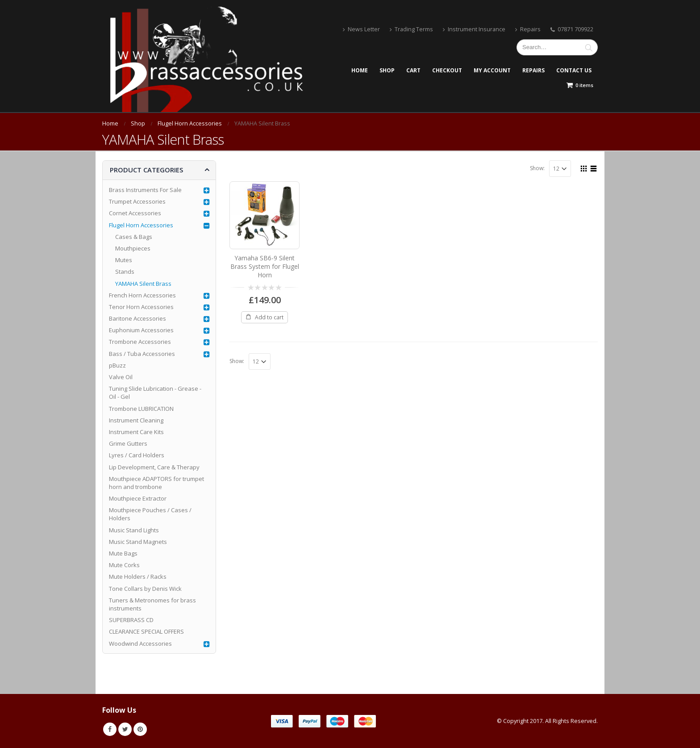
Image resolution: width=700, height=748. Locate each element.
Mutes (124, 260)
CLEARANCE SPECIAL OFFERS (146, 631)
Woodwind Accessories (140, 644)
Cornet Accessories (135, 213)
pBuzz (117, 365)
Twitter (125, 729)
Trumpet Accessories (137, 201)
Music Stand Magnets (138, 542)
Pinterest (140, 729)
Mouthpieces (133, 248)
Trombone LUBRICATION (141, 409)
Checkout (447, 70)
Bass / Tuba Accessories (142, 354)
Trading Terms (411, 29)
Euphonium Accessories (141, 330)
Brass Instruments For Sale (145, 190)
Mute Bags (123, 553)
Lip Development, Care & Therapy (154, 467)
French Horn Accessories (142, 295)
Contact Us (574, 70)
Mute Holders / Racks (138, 577)
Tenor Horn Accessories (141, 307)
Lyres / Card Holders (137, 455)
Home (360, 70)
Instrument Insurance (474, 29)
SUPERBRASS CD (131, 620)
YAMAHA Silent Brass (143, 284)
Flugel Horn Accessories (141, 225)
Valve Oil (121, 377)
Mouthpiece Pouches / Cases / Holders (150, 514)
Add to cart (269, 317)
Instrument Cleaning (136, 420)
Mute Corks (124, 565)
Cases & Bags (134, 237)
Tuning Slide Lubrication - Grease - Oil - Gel (155, 393)
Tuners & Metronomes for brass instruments (152, 604)
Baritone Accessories (137, 318)
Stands (125, 272)
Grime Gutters (128, 443)
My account (492, 70)
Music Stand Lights (134, 530)
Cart (413, 70)
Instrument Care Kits (136, 432)
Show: (537, 168)
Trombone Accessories (140, 342)
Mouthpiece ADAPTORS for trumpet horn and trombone (156, 483)
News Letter (361, 29)
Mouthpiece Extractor (138, 498)
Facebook (110, 729)
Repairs (528, 29)
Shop (387, 70)
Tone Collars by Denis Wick (145, 589)
